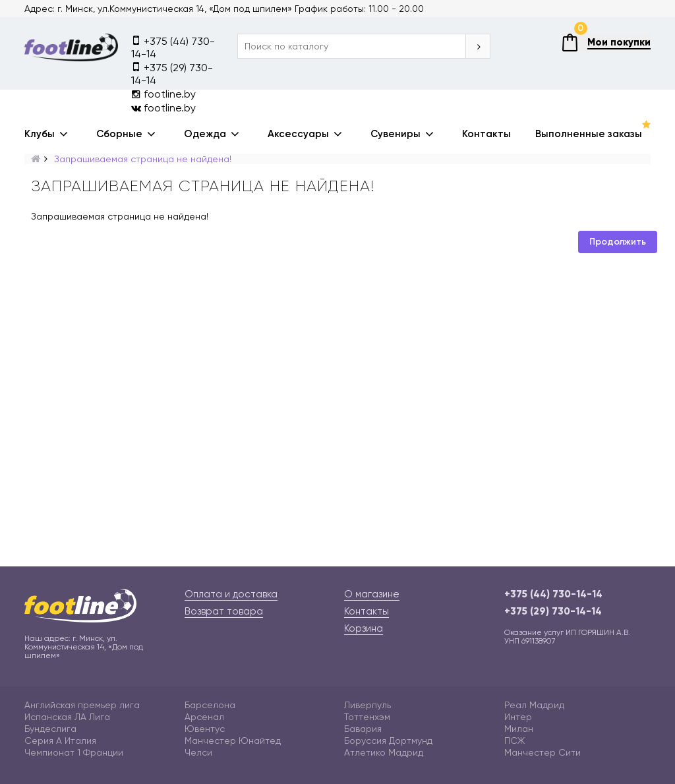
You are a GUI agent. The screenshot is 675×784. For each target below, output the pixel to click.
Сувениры (396, 134)
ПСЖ (514, 740)
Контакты (486, 134)
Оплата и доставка (231, 594)
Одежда (205, 134)
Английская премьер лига (82, 705)
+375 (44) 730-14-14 (173, 47)
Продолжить (618, 242)
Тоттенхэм (367, 717)
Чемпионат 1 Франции (74, 752)
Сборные (119, 134)
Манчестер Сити (543, 752)
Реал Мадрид (534, 705)
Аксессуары (298, 134)
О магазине (372, 594)
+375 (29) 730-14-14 (172, 73)
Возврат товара (224, 611)
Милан (519, 729)
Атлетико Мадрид (384, 752)
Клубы (40, 134)
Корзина (364, 628)
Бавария (363, 729)
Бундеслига (50, 729)
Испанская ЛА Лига (67, 717)
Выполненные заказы (589, 134)
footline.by (163, 94)
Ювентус (205, 729)
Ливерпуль (367, 705)
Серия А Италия (60, 740)
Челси (198, 752)
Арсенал (204, 717)
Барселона (210, 705)
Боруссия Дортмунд (388, 740)
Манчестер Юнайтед (233, 740)
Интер (518, 717)
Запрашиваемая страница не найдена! (143, 159)
